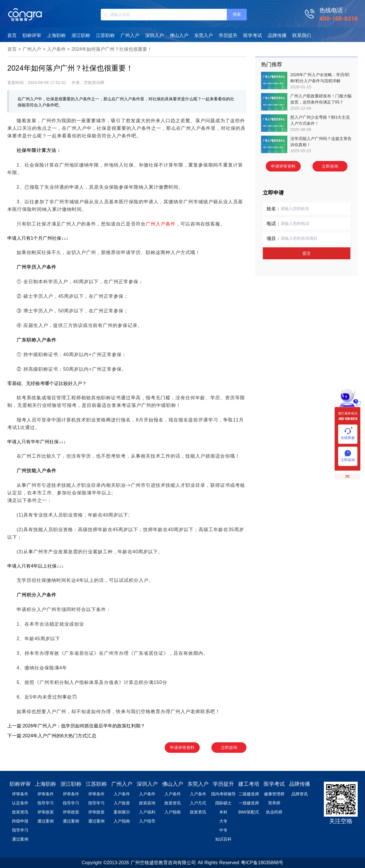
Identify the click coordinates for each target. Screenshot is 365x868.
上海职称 (56, 35)
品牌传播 (277, 35)
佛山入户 (179, 35)
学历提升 (228, 35)
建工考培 (249, 784)
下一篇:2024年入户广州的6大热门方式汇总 (52, 736)
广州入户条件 (161, 224)
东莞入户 (204, 35)
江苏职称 (105, 35)
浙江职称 (81, 35)
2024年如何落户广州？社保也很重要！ (112, 49)
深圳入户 (154, 35)
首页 (12, 35)
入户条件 (56, 49)
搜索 (237, 14)
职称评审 (32, 35)
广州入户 (130, 35)
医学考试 (253, 35)
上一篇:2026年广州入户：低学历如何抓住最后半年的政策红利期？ (76, 726)
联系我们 (302, 35)
